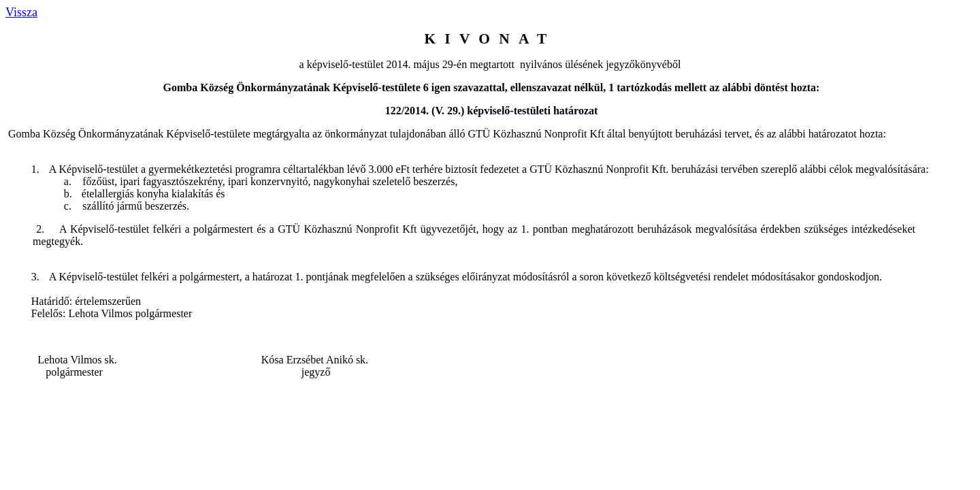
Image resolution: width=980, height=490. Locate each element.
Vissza (21, 12)
